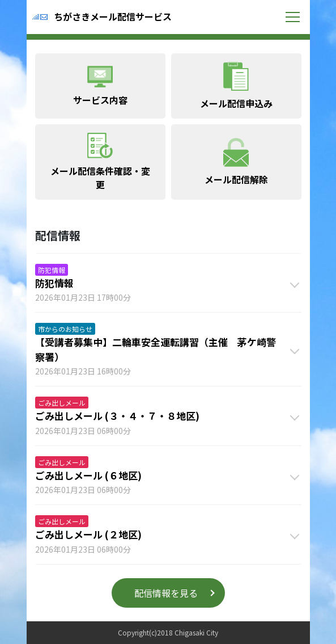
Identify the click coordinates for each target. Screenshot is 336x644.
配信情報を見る (166, 593)
